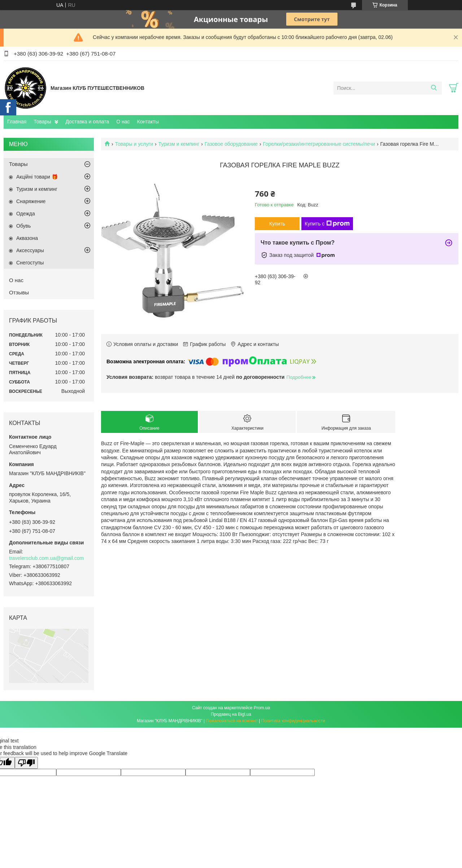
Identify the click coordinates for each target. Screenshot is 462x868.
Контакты (148, 122)
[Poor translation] (26, 763)
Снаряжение (31, 201)
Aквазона (27, 238)
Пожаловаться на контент (232, 721)
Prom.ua (262, 708)
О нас (123, 122)
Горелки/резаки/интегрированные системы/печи (319, 144)
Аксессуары (30, 250)
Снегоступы (30, 263)
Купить (277, 224)
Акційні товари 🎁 (37, 177)
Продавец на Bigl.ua (231, 714)
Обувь (23, 226)
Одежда (26, 214)
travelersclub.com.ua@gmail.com (46, 558)
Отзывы (19, 292)
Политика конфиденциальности (293, 721)
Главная (17, 122)
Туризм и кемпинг (179, 144)
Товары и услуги (134, 144)
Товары (42, 122)
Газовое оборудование (231, 144)
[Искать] (434, 88)
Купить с (327, 224)
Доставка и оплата (87, 122)
